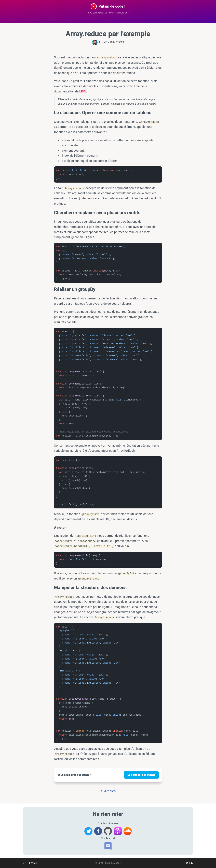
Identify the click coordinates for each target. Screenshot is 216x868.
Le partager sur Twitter (141, 775)
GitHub (189, 863)
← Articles (108, 791)
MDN (83, 91)
